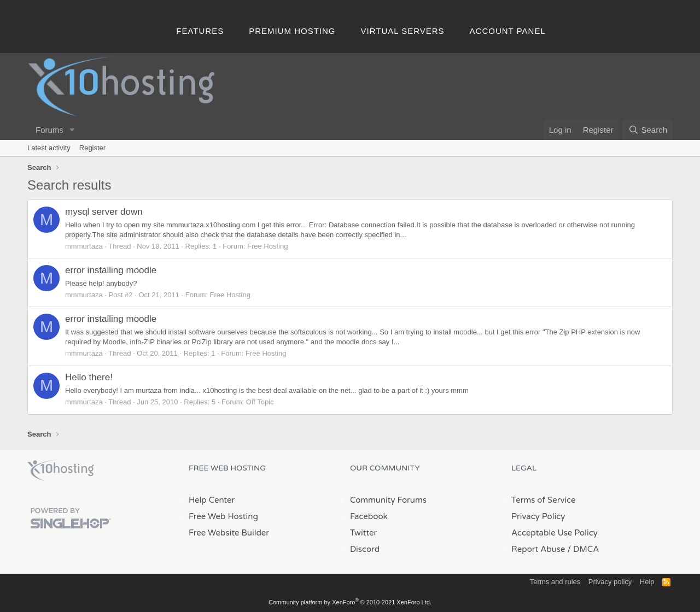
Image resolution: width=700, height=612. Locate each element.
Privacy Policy (538, 516)
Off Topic (260, 402)
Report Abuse (538, 549)
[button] (72, 130)
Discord (365, 549)
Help (647, 582)
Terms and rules (555, 582)
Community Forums (388, 500)
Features (200, 31)
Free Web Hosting (223, 516)
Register (92, 148)
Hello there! (89, 377)
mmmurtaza (84, 246)
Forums (49, 130)
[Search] (648, 130)
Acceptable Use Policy (555, 533)
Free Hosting (267, 246)
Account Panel (508, 31)
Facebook (369, 516)
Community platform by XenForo (350, 602)
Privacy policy (610, 582)
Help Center (212, 500)
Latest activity (49, 148)
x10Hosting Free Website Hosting (61, 470)
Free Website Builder (229, 533)
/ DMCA (583, 549)
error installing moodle (111, 270)
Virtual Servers (403, 31)
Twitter (363, 533)
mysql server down (104, 212)
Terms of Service (544, 500)
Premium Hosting (292, 31)
